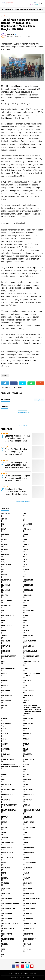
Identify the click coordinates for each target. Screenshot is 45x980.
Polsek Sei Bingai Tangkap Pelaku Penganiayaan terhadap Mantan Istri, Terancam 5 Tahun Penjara (16, 453)
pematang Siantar (8, 810)
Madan (4, 729)
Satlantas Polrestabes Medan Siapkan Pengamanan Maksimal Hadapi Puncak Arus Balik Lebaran (17, 440)
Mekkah (26, 764)
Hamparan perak (8, 615)
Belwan (25, 549)
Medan (6, 16)
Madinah (32, 9)
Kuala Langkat (28, 690)
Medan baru (27, 754)
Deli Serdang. (28, 590)
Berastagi (5, 554)
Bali (3, 524)
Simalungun (27, 868)
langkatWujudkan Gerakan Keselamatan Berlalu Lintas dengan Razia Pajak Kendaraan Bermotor (32, 710)
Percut (4, 822)
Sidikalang (6, 868)
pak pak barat (28, 790)
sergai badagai (7, 848)
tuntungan (27, 949)
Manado (4, 739)
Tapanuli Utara (29, 929)
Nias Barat (27, 780)
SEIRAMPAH (27, 837)
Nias (3, 780)
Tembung (5, 944)
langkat (26, 701)
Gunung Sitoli (28, 610)
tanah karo (6, 888)
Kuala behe (6, 690)
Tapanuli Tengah (8, 929)
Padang (25, 785)
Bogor (4, 570)
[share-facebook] (14, 383)
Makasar (5, 734)
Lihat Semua (23, 412)
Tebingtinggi (28, 934)
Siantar (26, 858)
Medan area (6, 754)
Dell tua (26, 600)
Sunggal (5, 878)
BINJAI (25, 560)
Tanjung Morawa (8, 908)
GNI (2, 610)
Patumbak (26, 805)
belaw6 (4, 539)
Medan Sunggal (29, 759)
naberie (4, 774)
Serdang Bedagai (8, 842)
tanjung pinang (29, 908)
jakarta (26, 631)
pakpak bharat (28, 795)
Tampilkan (39, 400)
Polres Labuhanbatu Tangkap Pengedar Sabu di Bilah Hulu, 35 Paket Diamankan (17, 478)
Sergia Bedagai (7, 858)
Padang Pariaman (8, 790)
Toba (3, 949)
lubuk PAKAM (6, 724)
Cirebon (4, 575)
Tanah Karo (6, 893)
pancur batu (27, 800)
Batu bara (27, 529)
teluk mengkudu (8, 939)
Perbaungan (27, 817)
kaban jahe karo (29, 641)
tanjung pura (7, 914)
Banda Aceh (27, 524)
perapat (4, 817)
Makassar (40, 9)
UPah (3, 954)
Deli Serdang (6, 585)
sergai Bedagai (28, 848)
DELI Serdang (28, 585)
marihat (26, 744)
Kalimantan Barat (8, 656)
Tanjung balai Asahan (10, 903)
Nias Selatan (6, 785)
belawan (5, 544)
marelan (26, 739)
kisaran (4, 673)
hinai (3, 621)
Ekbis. (25, 605)
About (11, 973)
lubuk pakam (28, 719)
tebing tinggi (6, 934)
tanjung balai (28, 893)
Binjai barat (6, 565)
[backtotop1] (43, 978)
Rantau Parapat (29, 827)
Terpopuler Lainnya (23, 501)
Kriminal (5, 685)
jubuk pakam (28, 636)
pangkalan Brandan (9, 805)
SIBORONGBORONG (29, 863)
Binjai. (25, 565)
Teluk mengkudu (29, 939)
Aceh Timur (6, 514)
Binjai (4, 560)
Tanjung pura (28, 914)
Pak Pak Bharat (7, 795)
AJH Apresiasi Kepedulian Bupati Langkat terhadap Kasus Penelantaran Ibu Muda (18, 465)
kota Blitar (27, 680)
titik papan (27, 944)
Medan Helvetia (7, 759)
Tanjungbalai (28, 919)
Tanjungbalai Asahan (10, 924)
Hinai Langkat (7, 626)
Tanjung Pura (7, 919)
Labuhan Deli (6, 701)
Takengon (5, 883)
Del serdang (6, 580)
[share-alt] (5, 383)
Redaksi (26, 973)
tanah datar (27, 883)
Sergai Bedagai (7, 853)
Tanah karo (27, 888)
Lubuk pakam (28, 724)
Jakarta (4, 636)
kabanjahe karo (29, 646)
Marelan (5, 744)
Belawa (25, 539)
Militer (25, 769)
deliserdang (27, 595)
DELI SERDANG (6, 590)
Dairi (24, 575)
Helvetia (26, 615)
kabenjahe (5, 651)
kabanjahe (6, 646)
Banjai (4, 529)
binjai (25, 554)
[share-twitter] (22, 383)
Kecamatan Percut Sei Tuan (31, 662)
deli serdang (28, 580)
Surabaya (26, 878)
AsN (24, 519)
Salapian (5, 837)
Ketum (25, 668)
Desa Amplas (6, 605)
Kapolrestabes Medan (20, 9)
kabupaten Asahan (30, 651)
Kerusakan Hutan (8, 668)
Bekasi (25, 534)
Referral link (22, 426)
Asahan (4, 519)
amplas (26, 514)
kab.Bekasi (5, 641)
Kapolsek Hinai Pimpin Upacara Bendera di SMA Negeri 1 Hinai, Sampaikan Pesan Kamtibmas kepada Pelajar (16, 494)
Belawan (26, 544)
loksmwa (5, 719)
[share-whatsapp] (31, 383)
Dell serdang (6, 600)
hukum (25, 626)
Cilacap (26, 570)
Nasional (26, 774)
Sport (4, 873)
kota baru (5, 680)
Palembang (6, 800)
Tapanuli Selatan (29, 924)
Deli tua (4, 595)
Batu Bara (5, 534)
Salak (25, 832)
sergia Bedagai (28, 853)
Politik (4, 827)
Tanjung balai (7, 898)
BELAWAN (8, 9)
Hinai (25, 621)
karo (3, 661)
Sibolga (4, 863)
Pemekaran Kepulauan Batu (31, 811)
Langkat (4, 706)
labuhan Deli (28, 696)
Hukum (4, 631)
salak (4, 832)
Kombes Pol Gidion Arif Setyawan (32, 674)
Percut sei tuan (29, 822)
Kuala (25, 685)
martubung (6, 749)
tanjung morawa (29, 903)
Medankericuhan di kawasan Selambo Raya (10, 765)
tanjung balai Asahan (31, 898)
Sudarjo (26, 873)
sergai (25, 842)
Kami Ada (33, 973)
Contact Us (18, 973)
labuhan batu (7, 696)
